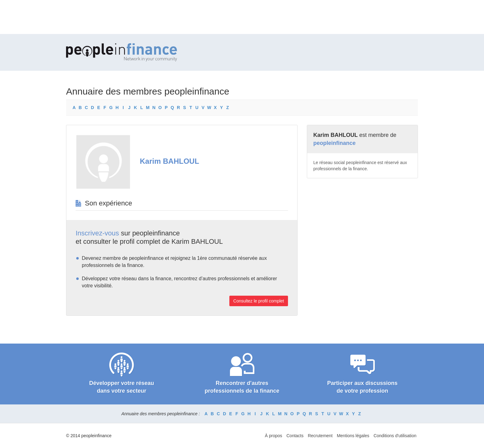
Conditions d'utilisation (395, 436)
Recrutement (320, 436)
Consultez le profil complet (259, 301)
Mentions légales (353, 436)
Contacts (295, 436)
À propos (273, 436)
